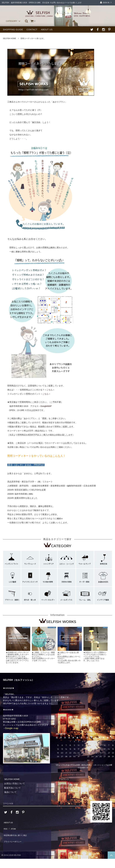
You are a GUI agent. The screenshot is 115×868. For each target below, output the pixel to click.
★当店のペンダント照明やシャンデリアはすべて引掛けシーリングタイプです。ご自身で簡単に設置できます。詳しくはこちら (95, 657)
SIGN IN (106, 2)
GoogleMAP (46, 406)
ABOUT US (47, 30)
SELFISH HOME (9, 38)
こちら (50, 390)
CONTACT (32, 30)
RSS (5, 826)
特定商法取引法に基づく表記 (16, 830)
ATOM (12, 826)
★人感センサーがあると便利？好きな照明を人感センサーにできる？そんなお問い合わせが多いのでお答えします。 (69, 657)
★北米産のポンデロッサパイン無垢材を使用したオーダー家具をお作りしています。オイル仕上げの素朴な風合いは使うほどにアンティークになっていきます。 (17, 657)
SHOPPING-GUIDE (13, 30)
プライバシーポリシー (13, 834)
